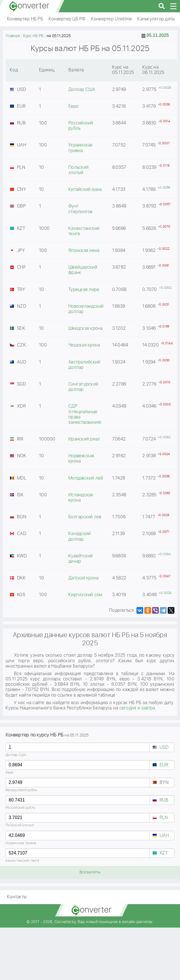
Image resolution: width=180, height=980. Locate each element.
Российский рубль (20, 808)
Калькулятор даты (156, 19)
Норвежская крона (81, 459)
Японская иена (84, 251)
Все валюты (90, 872)
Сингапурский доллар (83, 387)
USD (164, 747)
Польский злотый (20, 825)
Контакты (17, 897)
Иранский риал (84, 439)
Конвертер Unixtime (111, 19)
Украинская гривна (21, 843)
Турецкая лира (84, 290)
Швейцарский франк (83, 270)
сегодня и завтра (137, 708)
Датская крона (83, 578)
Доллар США (16, 755)
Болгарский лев (85, 517)
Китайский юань (85, 190)
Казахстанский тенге (22, 861)
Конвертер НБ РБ (25, 19)
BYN (164, 783)
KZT (164, 853)
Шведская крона (86, 328)
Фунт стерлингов (81, 209)
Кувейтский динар (81, 559)
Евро (9, 773)
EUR (164, 765)
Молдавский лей (86, 478)
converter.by (29, 6)
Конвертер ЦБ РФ (67, 19)
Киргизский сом (85, 595)
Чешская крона (84, 345)
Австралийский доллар (84, 365)
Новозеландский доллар (86, 309)
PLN (164, 818)
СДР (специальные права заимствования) (85, 414)
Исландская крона (81, 498)
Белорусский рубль (21, 790)
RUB (164, 800)
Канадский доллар (80, 536)
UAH (164, 836)
